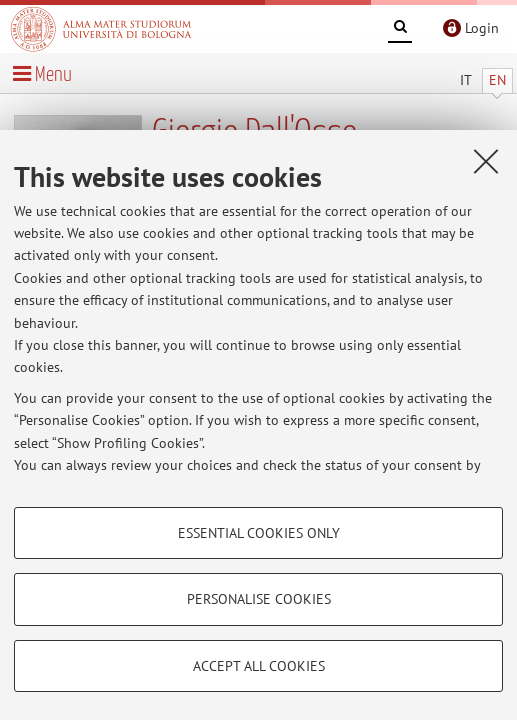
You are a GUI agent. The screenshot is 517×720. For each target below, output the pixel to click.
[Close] (486, 161)
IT (466, 80)
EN (497, 80)
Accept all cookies (259, 666)
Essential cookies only (259, 533)
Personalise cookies (259, 599)
